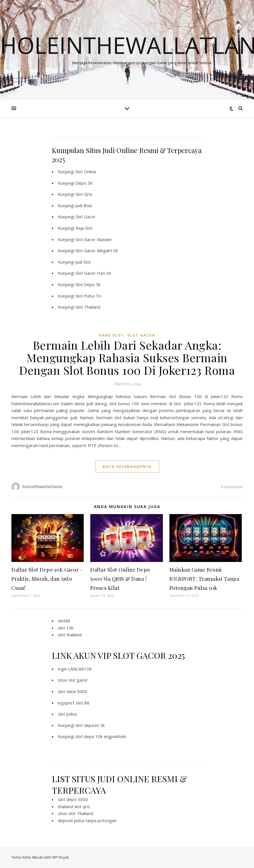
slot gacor (141, 335)
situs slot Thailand (75, 813)
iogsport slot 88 (74, 703)
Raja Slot (84, 228)
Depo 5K (84, 183)
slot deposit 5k (90, 725)
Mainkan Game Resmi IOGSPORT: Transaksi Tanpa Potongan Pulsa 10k (204, 579)
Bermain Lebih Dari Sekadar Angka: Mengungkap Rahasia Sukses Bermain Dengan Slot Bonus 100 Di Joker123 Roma (127, 357)
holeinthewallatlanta (42, 487)
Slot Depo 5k (88, 284)
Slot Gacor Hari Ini (93, 273)
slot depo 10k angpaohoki (101, 736)
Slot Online (86, 172)
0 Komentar (232, 487)
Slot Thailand (88, 307)
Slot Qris (84, 194)
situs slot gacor (73, 680)
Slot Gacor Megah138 (97, 250)
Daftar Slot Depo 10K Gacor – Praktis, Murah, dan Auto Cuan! (47, 579)
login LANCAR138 (75, 669)
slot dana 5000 (72, 691)
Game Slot (111, 335)
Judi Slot (83, 262)
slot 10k (66, 628)
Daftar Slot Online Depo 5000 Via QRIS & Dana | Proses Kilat (120, 579)
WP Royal (60, 857)
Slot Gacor (86, 217)
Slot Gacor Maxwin (94, 239)
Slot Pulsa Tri (88, 296)
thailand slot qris (74, 806)
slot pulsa (67, 714)
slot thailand (70, 635)
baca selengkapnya (127, 466)
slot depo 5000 (73, 799)
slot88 (64, 621)
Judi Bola (84, 205)
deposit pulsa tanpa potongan (87, 820)
